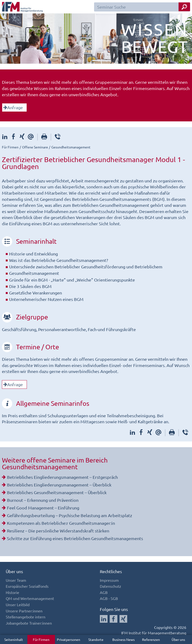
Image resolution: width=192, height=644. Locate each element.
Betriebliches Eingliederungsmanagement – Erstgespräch (62, 477)
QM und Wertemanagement (30, 598)
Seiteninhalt (14, 639)
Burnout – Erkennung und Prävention (43, 500)
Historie (12, 592)
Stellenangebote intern (26, 617)
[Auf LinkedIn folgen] (104, 619)
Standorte (96, 639)
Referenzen (151, 639)
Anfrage (13, 107)
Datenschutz (111, 586)
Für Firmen (41, 639)
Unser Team (16, 580)
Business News (123, 639)
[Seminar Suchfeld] (142, 7)
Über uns (178, 639)
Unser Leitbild (18, 604)
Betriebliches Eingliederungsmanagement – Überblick (59, 485)
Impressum (109, 580)
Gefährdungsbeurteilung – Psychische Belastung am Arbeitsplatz (69, 515)
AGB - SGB (109, 598)
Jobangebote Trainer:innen (29, 623)
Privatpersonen (69, 639)
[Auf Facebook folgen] (114, 619)
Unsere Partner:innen (24, 611)
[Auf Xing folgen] (123, 619)
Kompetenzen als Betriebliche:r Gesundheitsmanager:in (61, 523)
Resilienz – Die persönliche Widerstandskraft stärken (58, 531)
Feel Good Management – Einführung (43, 508)
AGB (104, 592)
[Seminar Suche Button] (184, 7)
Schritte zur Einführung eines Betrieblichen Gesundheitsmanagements (75, 538)
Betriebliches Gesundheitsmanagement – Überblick (57, 492)
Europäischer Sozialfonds (27, 586)
